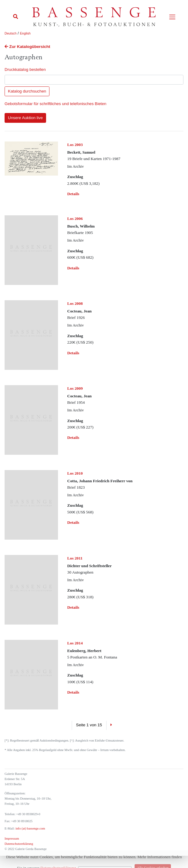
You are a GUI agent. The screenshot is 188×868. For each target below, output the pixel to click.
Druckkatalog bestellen (25, 69)
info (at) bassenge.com (30, 828)
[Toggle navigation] (172, 17)
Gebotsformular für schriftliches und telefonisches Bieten (55, 104)
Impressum (12, 839)
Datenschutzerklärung (19, 844)
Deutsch (11, 33)
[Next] (111, 725)
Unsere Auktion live (25, 118)
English (25, 33)
